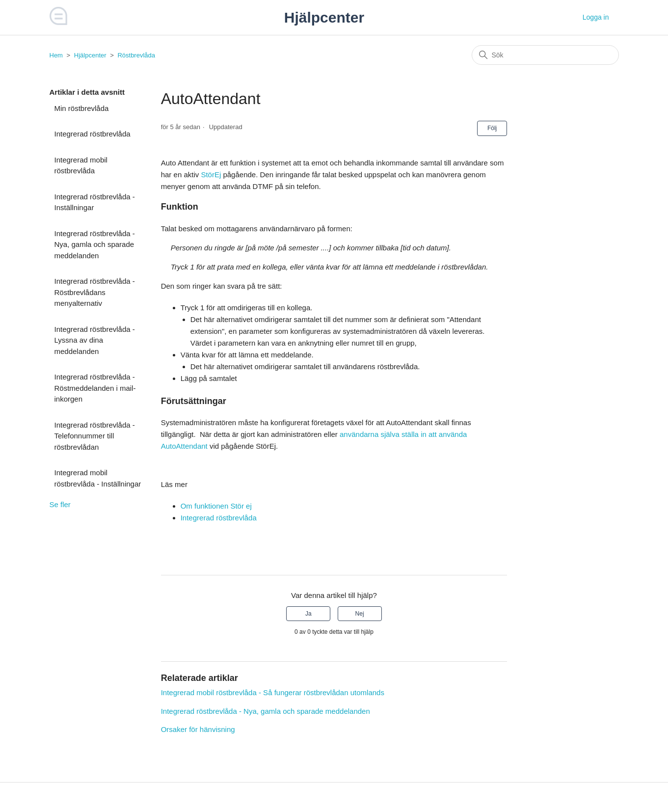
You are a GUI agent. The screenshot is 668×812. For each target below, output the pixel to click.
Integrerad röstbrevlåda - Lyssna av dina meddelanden (95, 340)
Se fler (60, 504)
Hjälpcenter (90, 55)
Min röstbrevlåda (82, 108)
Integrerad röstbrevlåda (93, 134)
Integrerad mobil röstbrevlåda (81, 165)
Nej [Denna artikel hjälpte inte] (360, 614)
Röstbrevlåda (136, 55)
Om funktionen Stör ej (216, 506)
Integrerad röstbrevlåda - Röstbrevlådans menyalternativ (95, 292)
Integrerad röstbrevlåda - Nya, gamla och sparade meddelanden (95, 244)
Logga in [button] (596, 17)
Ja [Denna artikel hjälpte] (308, 614)
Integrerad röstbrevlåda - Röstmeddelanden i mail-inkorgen (95, 388)
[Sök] (545, 55)
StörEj (211, 175)
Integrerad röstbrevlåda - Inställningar (95, 202)
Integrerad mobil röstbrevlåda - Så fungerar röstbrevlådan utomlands (273, 692)
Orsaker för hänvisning (198, 729)
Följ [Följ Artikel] (492, 128)
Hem (56, 55)
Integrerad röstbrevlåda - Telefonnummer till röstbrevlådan (95, 436)
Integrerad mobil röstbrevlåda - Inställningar (98, 478)
